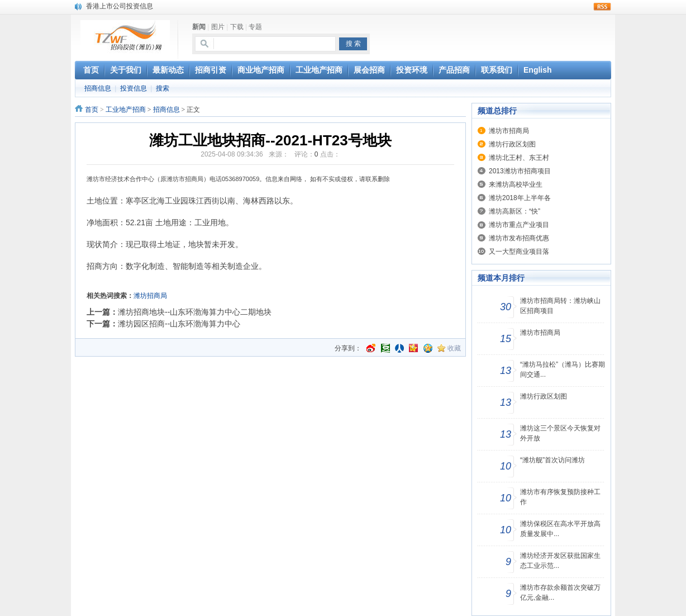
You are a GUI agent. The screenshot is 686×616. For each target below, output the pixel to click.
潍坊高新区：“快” (514, 211)
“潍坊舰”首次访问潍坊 (552, 460)
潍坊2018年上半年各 (520, 198)
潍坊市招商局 (509, 131)
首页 (92, 110)
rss (602, 7)
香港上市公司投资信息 (120, 6)
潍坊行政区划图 (512, 144)
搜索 (163, 88)
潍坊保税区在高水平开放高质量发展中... (560, 529)
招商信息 (98, 88)
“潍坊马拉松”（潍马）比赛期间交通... (563, 369)
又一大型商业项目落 (519, 252)
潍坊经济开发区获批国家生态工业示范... (560, 561)
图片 (218, 27)
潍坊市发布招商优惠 (519, 238)
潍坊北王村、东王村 (519, 158)
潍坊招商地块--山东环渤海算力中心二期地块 (195, 312)
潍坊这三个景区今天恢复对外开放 (560, 433)
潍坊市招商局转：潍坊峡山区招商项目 (560, 306)
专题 (255, 27)
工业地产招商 (126, 110)
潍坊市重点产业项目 (519, 225)
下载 (237, 27)
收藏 (454, 348)
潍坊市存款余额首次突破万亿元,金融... (560, 593)
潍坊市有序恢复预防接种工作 (560, 497)
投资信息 (134, 88)
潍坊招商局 (150, 296)
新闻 (199, 27)
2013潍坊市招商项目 (520, 171)
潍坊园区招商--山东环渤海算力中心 (179, 324)
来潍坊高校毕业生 (516, 184)
